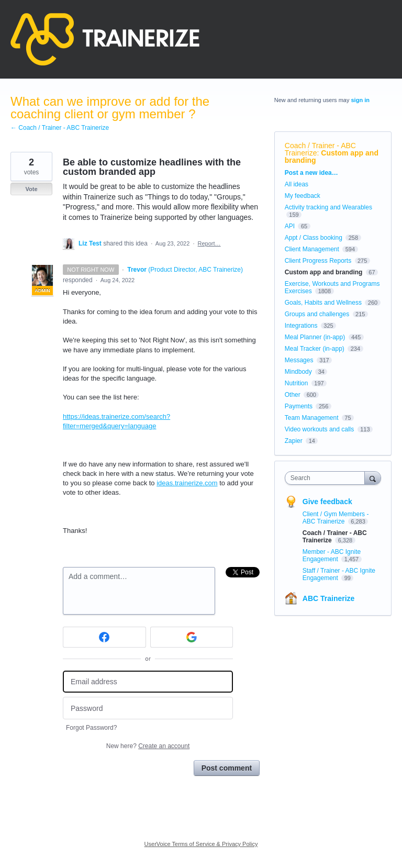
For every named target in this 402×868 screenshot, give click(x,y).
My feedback (303, 196)
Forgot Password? (91, 728)
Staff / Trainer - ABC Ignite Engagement (339, 574)
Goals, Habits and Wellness (323, 303)
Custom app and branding (332, 157)
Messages (299, 360)
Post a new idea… (311, 173)
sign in (360, 100)
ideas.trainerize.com (187, 483)
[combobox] (327, 478)
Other (293, 395)
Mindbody (298, 372)
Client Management (312, 249)
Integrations (301, 326)
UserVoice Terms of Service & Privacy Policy (201, 844)
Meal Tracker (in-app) (315, 349)
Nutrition (297, 383)
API (290, 226)
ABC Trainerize (329, 598)
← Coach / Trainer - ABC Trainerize (60, 128)
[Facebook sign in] (104, 637)
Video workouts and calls (320, 429)
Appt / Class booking (314, 238)
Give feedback (327, 502)
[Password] (148, 708)
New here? (148, 746)
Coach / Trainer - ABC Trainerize (320, 149)
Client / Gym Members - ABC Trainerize (336, 518)
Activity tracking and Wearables (328, 207)
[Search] (373, 478)
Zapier (294, 441)
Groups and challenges (317, 314)
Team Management (312, 418)
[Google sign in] (192, 637)
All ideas (297, 184)
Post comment (227, 768)
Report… (209, 243)
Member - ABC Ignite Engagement (332, 555)
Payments (299, 406)
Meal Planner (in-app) (315, 337)
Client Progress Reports (318, 261)
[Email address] (148, 682)
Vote (31, 189)
